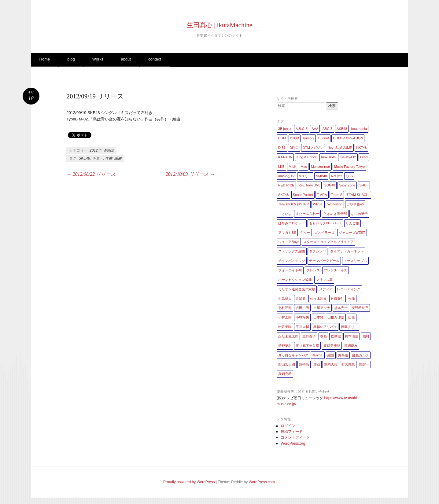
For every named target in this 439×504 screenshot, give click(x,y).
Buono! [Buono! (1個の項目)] (324, 138)
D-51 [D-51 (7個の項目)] (282, 148)
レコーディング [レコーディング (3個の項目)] (349, 289)
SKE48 (84, 158)
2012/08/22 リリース (91, 174)
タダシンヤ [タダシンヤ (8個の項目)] (317, 251)
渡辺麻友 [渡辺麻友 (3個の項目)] (351, 346)
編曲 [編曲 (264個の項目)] (331, 355)
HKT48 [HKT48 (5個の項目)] (361, 148)
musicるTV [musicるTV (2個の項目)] (286, 176)
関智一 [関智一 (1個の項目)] (364, 364)
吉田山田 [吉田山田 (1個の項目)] (302, 308)
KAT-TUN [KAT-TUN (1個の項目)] (285, 157)
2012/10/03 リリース (190, 174)
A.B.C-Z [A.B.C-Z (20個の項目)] (302, 129)
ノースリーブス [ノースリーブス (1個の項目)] (355, 261)
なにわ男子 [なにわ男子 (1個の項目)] (359, 214)
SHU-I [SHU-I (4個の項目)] (364, 185)
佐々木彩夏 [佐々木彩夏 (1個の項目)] (318, 299)
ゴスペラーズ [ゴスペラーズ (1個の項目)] (324, 233)
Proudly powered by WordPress (189, 482)
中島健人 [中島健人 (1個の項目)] (285, 299)
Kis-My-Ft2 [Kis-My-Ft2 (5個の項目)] (348, 157)
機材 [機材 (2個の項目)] (366, 336)
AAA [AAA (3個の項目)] (315, 129)
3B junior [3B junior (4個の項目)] (285, 129)
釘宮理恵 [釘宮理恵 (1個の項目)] (348, 364)
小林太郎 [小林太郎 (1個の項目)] (285, 317)
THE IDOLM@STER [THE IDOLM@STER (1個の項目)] (293, 204)
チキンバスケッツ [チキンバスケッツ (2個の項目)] (292, 261)
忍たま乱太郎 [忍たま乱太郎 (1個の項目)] (288, 336)
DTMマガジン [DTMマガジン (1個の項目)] (313, 148)
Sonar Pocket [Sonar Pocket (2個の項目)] (303, 195)
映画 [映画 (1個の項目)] (323, 336)
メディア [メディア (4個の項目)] (326, 289)
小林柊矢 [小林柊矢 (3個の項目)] (302, 317)
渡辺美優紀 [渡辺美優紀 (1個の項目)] (332, 346)
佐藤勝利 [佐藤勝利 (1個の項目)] (338, 299)
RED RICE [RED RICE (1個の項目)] (286, 185)
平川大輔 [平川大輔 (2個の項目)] (302, 327)
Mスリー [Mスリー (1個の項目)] (305, 176)
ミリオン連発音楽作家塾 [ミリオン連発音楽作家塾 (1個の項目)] (297, 289)
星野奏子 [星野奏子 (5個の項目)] (309, 336)
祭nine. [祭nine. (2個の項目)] (318, 355)
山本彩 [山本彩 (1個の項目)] (318, 317)
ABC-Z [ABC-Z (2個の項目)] (328, 129)
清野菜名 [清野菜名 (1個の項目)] (285, 346)
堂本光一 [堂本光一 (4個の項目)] (341, 308)
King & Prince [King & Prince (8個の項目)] (307, 157)
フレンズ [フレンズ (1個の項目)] (313, 270)
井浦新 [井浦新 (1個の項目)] (301, 299)
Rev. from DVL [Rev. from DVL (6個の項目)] (309, 185)
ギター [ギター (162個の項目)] (305, 233)
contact (155, 59)
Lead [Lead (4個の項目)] (364, 157)
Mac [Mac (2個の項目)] (304, 167)
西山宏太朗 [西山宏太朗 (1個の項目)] (287, 364)
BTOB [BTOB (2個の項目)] (295, 138)
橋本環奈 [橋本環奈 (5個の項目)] (352, 336)
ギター (98, 158)
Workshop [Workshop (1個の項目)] (335, 204)
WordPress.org (293, 443)
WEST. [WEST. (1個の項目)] (318, 204)
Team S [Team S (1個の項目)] (337, 195)
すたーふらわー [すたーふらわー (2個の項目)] (307, 214)
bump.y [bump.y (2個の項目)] (309, 138)
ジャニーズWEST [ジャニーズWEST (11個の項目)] (352, 233)
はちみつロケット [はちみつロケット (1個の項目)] (292, 223)
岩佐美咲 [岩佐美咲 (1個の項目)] (285, 327)
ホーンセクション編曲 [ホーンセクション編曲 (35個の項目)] (295, 280)
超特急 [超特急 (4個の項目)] (304, 364)
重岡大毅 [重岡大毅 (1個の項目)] (331, 364)
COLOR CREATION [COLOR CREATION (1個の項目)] (348, 138)
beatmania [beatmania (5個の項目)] (359, 129)
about (126, 59)
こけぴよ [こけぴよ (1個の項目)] (285, 214)
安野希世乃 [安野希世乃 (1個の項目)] (360, 308)
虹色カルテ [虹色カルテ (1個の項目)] (361, 355)
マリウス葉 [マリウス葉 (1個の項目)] (324, 280)
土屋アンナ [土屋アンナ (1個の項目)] (322, 308)
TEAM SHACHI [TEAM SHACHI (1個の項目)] (358, 195)
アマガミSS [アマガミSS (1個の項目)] (287, 233)
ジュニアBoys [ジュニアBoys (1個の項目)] (289, 242)
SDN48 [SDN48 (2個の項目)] (330, 185)
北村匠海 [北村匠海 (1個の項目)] (285, 308)
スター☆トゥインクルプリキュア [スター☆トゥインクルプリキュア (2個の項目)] (328, 242)
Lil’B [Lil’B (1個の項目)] (281, 167)
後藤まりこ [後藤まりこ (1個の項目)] (349, 327)
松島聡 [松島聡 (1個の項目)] (336, 336)
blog (71, 59)
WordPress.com (262, 482)
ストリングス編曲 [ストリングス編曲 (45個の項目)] (292, 251)
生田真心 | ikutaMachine (219, 25)
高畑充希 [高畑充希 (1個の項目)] (285, 374)
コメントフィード (295, 437)
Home (45, 59)
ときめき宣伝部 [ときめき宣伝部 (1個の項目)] (335, 214)
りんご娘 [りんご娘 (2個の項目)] (352, 223)
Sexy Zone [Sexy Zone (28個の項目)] (347, 185)
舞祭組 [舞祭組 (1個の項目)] (343, 355)
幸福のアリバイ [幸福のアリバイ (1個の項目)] (325, 327)
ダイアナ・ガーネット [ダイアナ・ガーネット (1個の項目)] (347, 251)
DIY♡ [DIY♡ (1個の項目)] (294, 148)
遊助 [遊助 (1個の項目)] (317, 364)
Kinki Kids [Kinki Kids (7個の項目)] (328, 157)
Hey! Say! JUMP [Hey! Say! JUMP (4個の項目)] (340, 148)
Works (98, 59)
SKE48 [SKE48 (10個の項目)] (283, 195)
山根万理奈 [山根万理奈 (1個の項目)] (336, 317)
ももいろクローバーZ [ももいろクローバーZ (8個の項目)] (325, 223)
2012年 (96, 150)
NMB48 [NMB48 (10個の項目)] (321, 176)
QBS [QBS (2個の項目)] (349, 176)
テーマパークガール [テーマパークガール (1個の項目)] (324, 261)
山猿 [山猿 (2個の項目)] (352, 317)
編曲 (118, 158)
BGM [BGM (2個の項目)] (282, 138)
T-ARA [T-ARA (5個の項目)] (322, 195)
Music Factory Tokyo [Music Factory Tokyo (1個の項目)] (349, 167)
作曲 (109, 158)
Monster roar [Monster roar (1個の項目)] (320, 167)
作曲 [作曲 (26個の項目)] (352, 299)
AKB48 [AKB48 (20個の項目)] (342, 129)
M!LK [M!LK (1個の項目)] (293, 167)
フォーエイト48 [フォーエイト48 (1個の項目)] (290, 270)
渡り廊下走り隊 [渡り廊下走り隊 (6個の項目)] (307, 346)
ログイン (288, 426)
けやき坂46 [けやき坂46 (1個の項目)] (355, 204)
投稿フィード (292, 432)
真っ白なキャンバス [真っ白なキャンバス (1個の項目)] (293, 355)
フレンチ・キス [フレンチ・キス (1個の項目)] (336, 270)
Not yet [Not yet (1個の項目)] (336, 176)
